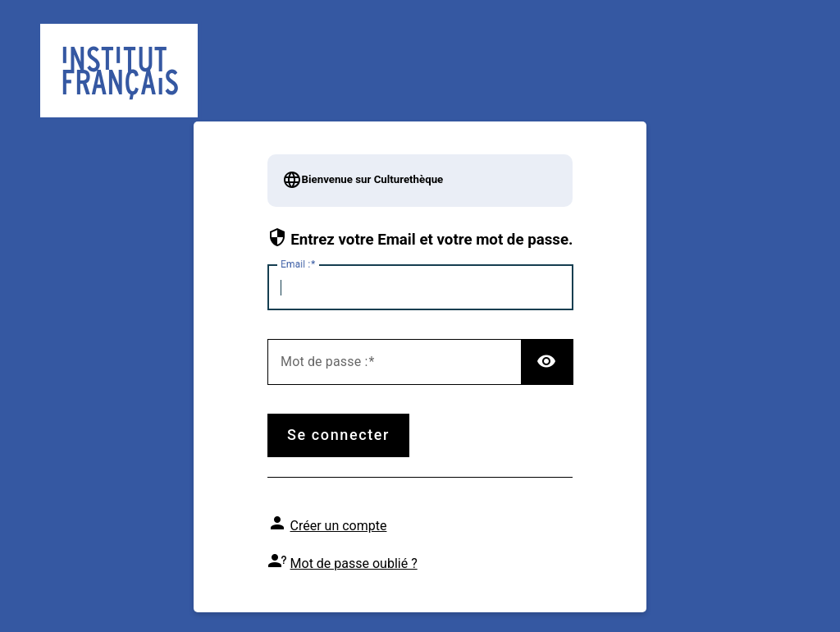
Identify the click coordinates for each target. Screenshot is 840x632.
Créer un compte (339, 526)
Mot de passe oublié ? (354, 563)
